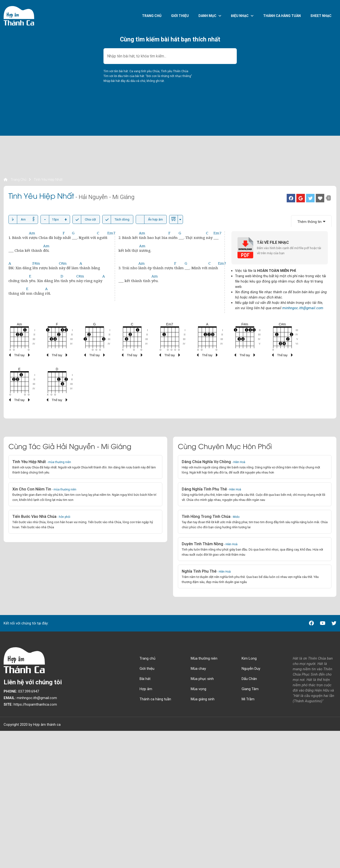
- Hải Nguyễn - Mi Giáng (105, 197)
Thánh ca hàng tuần (282, 16)
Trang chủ (152, 16)
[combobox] (170, 56)
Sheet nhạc (321, 16)
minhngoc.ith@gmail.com (303, 308)
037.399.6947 (21, 691)
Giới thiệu (180, 16)
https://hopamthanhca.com (30, 704)
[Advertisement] (149, 143)
